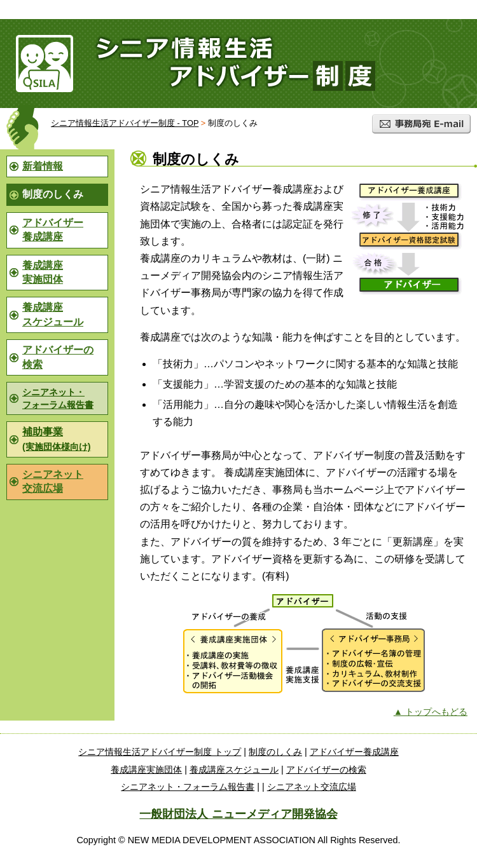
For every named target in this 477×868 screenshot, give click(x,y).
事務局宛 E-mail (421, 124)
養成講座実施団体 (43, 272)
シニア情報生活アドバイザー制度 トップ (160, 752)
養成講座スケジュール (53, 314)
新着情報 (43, 166)
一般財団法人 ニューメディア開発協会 (238, 814)
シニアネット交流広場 (53, 481)
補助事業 (57, 439)
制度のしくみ (275, 752)
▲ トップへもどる (431, 712)
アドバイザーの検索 (58, 357)
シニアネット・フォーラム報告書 (58, 398)
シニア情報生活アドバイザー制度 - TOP (125, 123)
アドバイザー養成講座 (53, 230)
